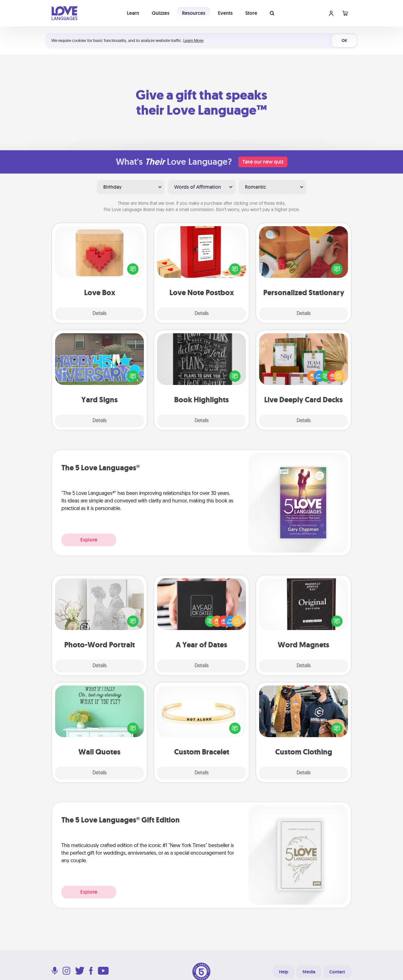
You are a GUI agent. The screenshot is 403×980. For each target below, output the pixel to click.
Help (284, 972)
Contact (337, 972)
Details (100, 314)
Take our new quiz (263, 162)
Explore (89, 540)
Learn (133, 13)
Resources (194, 13)
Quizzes (161, 13)
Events (225, 13)
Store (251, 13)
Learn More (193, 40)
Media (309, 972)
